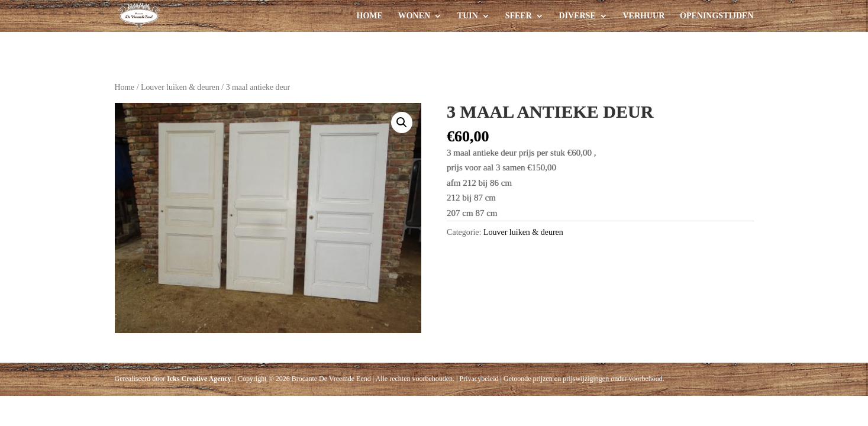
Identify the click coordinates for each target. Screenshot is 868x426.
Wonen (414, 16)
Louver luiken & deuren (180, 87)
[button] (402, 122)
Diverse (577, 16)
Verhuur (644, 16)
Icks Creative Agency (199, 379)
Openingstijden (717, 16)
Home (370, 16)
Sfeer (519, 16)
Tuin (468, 16)
